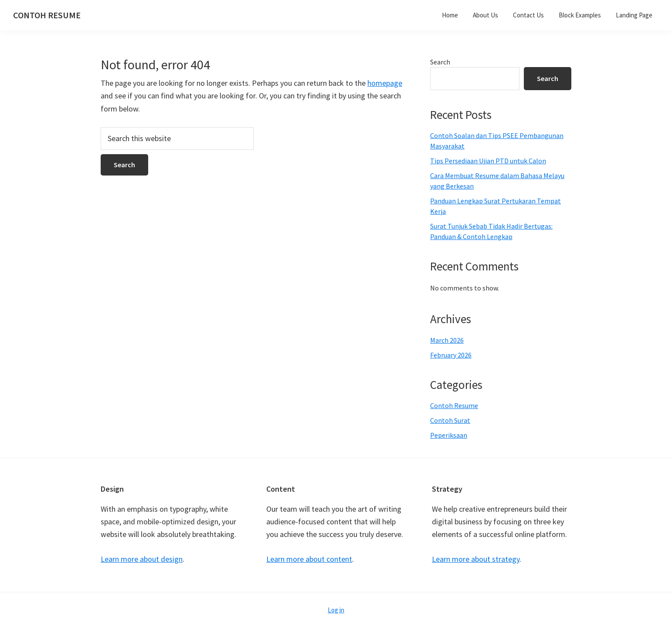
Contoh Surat (450, 420)
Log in (336, 610)
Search (440, 62)
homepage (385, 83)
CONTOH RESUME (47, 15)
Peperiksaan (449, 435)
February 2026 (451, 355)
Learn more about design (142, 559)
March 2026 (447, 340)
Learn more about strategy (476, 559)
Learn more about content (309, 559)
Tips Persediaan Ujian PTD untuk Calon (488, 161)
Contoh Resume (454, 405)
